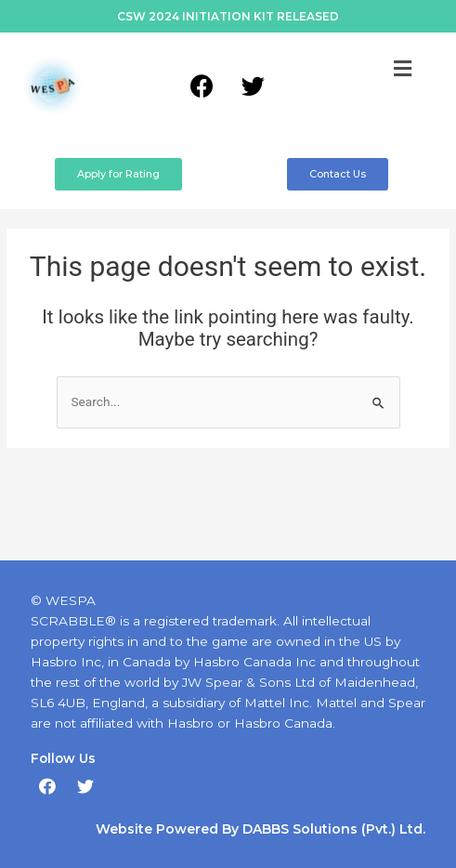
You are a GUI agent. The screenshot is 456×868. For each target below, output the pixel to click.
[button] (403, 69)
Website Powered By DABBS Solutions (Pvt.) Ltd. (261, 829)
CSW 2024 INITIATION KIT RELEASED (228, 16)
